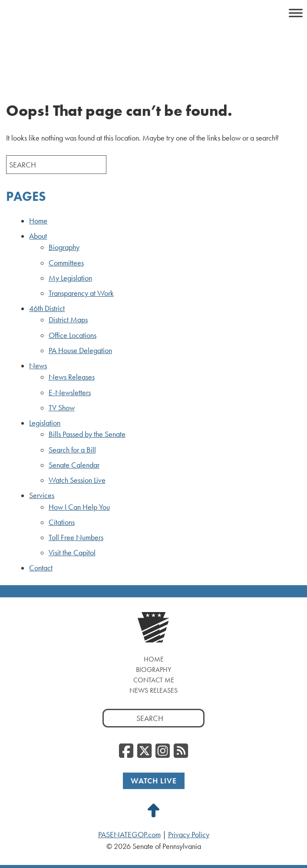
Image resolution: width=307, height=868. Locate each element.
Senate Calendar (74, 465)
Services (42, 495)
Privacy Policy (189, 835)
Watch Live (154, 781)
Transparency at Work (81, 293)
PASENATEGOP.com (129, 835)
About (38, 236)
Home (38, 221)
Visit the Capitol (72, 553)
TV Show (62, 408)
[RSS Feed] (181, 751)
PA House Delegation (80, 350)
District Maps (68, 320)
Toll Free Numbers (76, 537)
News (38, 366)
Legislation (45, 423)
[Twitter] (144, 751)
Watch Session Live (77, 480)
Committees (66, 263)
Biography (64, 247)
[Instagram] (163, 751)
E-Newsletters (70, 393)
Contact (41, 568)
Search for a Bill (72, 450)
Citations (62, 522)
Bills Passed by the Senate (87, 434)
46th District (47, 308)
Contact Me (154, 680)
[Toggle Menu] (296, 13)
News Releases (72, 377)
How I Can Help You (79, 507)
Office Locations (73, 335)
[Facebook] (126, 751)
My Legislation (70, 278)
